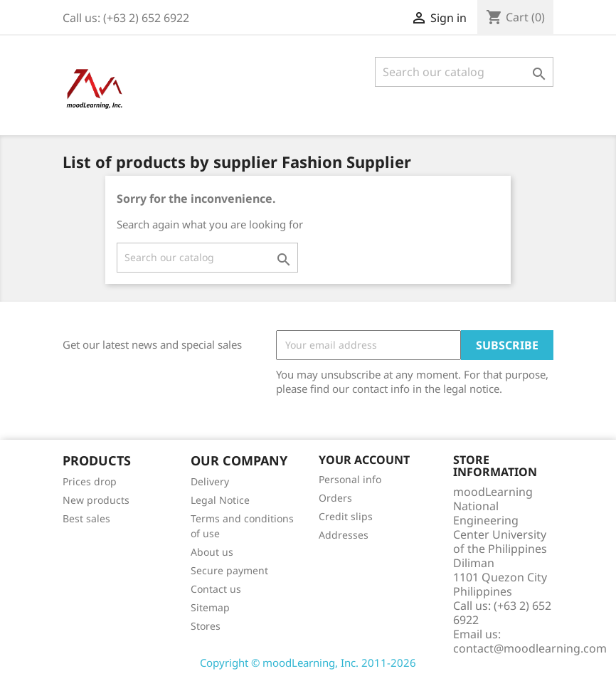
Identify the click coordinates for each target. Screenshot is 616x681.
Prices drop (90, 481)
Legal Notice (220, 500)
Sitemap (210, 607)
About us (212, 552)
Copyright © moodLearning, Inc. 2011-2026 (308, 662)
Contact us (216, 589)
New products (96, 500)
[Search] (464, 72)
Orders (335, 498)
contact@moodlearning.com (530, 648)
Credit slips (346, 516)
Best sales (86, 518)
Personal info (350, 479)
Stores (206, 626)
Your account (364, 460)
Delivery (210, 481)
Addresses (344, 535)
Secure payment (229, 570)
